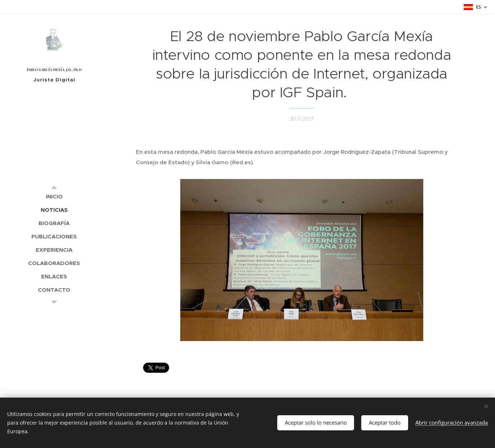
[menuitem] (54, 196)
